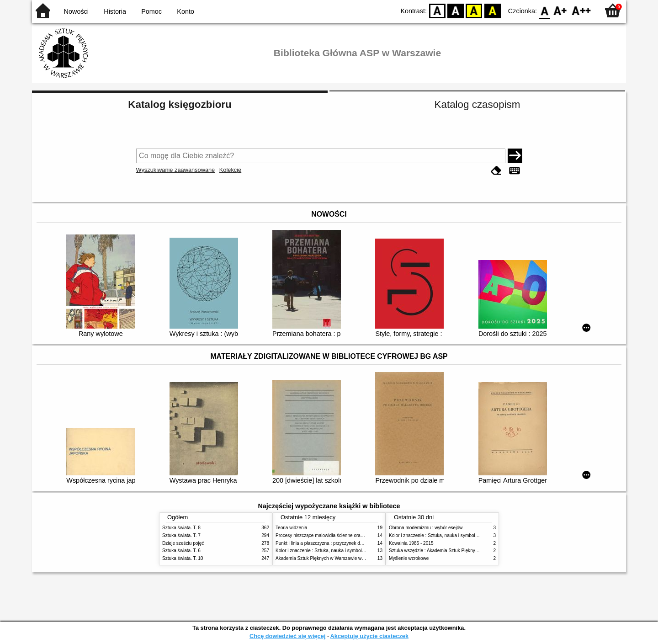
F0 (544, 10)
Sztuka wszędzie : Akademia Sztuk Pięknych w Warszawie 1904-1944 (460, 551)
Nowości (76, 11)
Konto (186, 11)
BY (492, 10)
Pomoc (151, 11)
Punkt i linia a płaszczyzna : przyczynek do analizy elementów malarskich (350, 543)
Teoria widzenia (291, 528)
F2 (581, 10)
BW (456, 10)
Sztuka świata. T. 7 (181, 535)
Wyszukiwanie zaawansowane (176, 170)
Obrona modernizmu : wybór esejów (426, 528)
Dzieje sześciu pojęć (183, 543)
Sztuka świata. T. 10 (183, 558)
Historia (115, 11)
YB (474, 10)
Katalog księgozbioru (180, 104)
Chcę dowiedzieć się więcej (287, 636)
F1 (560, 10)
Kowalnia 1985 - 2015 (411, 543)
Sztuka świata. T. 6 (181, 551)
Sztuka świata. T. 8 (181, 528)
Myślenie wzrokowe (409, 558)
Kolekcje (230, 170)
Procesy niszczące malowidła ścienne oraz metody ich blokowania (343, 535)
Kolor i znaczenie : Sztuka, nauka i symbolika (322, 551)
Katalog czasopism (478, 104)
